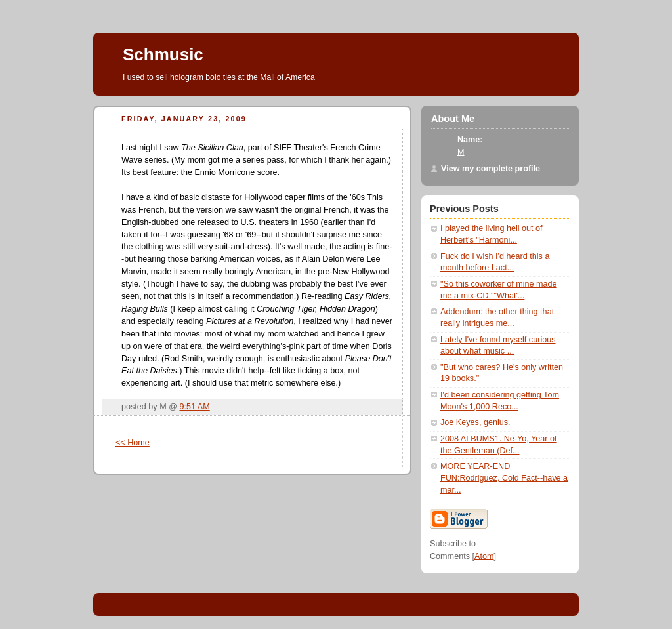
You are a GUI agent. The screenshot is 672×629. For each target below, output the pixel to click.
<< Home (133, 443)
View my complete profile (491, 169)
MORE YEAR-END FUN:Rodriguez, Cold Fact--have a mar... (504, 478)
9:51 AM (195, 407)
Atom (484, 556)
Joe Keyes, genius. (475, 422)
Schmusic (163, 54)
